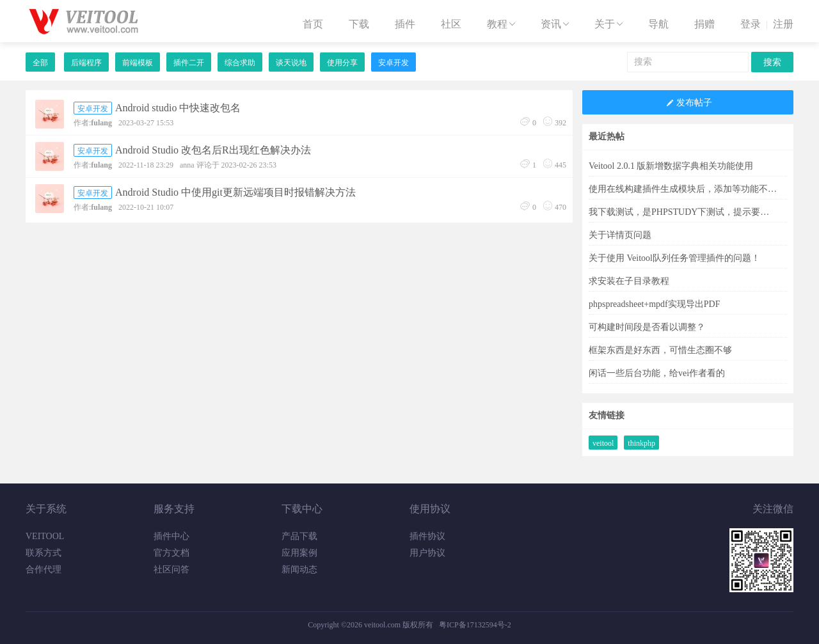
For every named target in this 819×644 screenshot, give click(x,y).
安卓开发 (394, 63)
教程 (502, 24)
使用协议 (430, 509)
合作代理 (44, 569)
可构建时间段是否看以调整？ (647, 327)
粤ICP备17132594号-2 (475, 625)
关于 (610, 24)
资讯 (556, 24)
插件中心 (171, 536)
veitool (603, 443)
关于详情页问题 (620, 235)
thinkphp (641, 443)
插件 (405, 24)
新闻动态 (299, 569)
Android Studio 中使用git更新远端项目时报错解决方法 (235, 192)
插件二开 (189, 63)
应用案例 (299, 553)
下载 (359, 24)
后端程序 (86, 63)
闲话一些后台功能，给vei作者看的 (657, 373)
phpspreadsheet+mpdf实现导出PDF (654, 304)
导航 (658, 24)
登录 (751, 24)
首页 (313, 24)
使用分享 (342, 63)
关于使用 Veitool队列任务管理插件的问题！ (674, 258)
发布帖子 (688, 103)
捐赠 (704, 24)
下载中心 (302, 509)
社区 (451, 24)
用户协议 (427, 553)
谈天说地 (291, 63)
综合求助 (240, 63)
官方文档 (171, 553)
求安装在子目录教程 (629, 281)
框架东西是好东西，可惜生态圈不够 (660, 350)
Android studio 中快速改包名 (178, 108)
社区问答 (171, 569)
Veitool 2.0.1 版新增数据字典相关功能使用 (671, 166)
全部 (40, 63)
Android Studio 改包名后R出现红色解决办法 (213, 150)
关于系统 (46, 509)
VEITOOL (45, 536)
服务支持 (174, 509)
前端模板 (138, 63)
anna (187, 165)
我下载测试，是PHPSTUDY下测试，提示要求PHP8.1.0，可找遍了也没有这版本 (683, 212)
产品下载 (299, 536)
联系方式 (44, 553)
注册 (783, 24)
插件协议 (427, 536)
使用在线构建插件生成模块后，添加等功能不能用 (683, 189)
